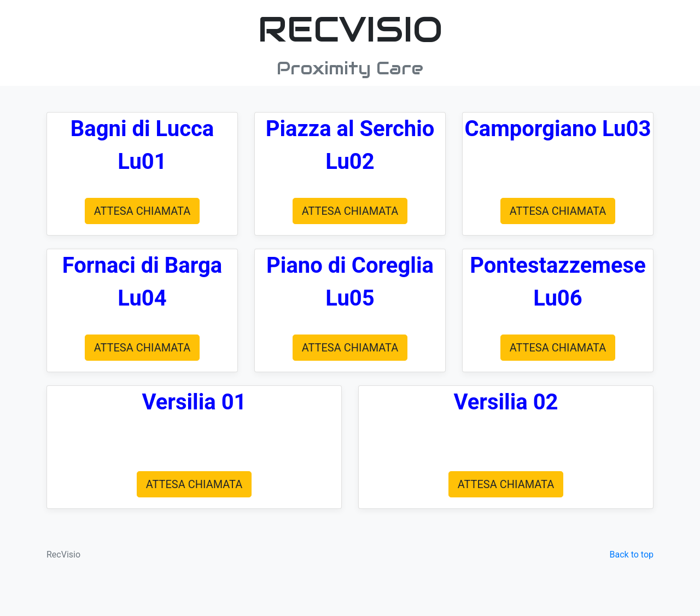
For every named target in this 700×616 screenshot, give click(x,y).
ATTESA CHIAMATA (142, 211)
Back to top (632, 555)
